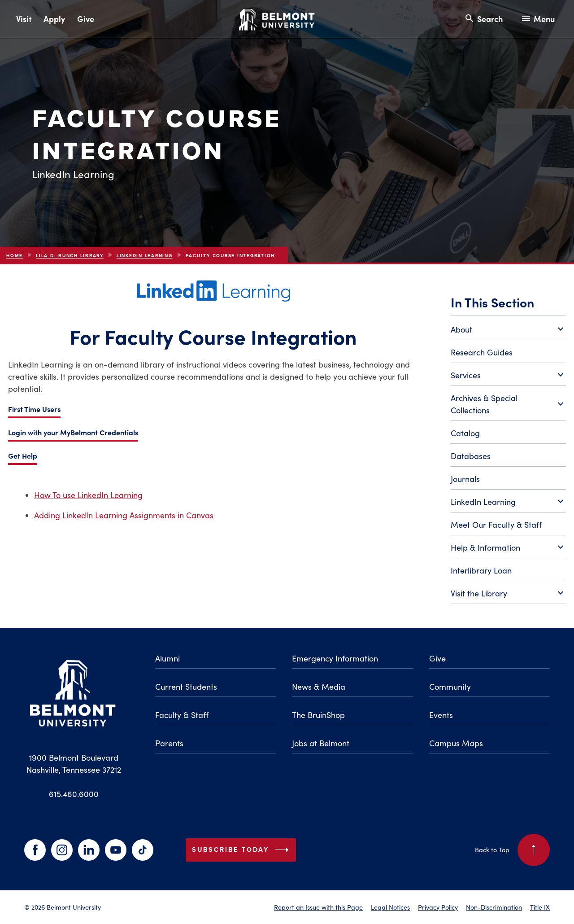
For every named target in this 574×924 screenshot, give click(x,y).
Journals (465, 479)
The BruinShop (318, 715)
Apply (54, 19)
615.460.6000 (74, 794)
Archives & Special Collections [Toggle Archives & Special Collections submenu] (508, 404)
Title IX (540, 907)
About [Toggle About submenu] (508, 330)
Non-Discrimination (494, 907)
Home (15, 256)
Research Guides (482, 352)
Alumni (167, 658)
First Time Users (34, 409)
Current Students (186, 687)
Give (86, 19)
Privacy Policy (438, 907)
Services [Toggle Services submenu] (508, 376)
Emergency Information (335, 658)
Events (441, 715)
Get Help (23, 455)
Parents (169, 743)
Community (450, 687)
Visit (24, 19)
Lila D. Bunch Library (70, 256)
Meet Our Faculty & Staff (496, 525)
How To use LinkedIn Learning (88, 495)
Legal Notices (390, 907)
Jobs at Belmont (321, 743)
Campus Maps (456, 743)
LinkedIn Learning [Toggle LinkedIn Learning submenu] (508, 502)
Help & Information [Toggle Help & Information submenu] (508, 548)
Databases (471, 456)
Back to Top (512, 850)
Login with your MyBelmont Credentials (73, 432)
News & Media (319, 687)
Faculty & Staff (182, 715)
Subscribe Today (242, 850)
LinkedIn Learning (145, 256)
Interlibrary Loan (481, 570)
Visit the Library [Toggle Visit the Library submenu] (508, 594)
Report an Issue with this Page (318, 907)
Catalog (465, 433)
